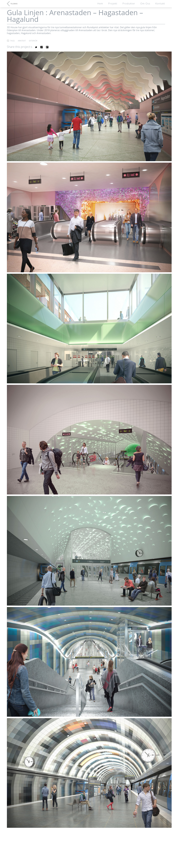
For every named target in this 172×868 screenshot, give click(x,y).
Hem (100, 4)
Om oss (145, 4)
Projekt (113, 4)
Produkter (129, 4)
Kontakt (160, 4)
